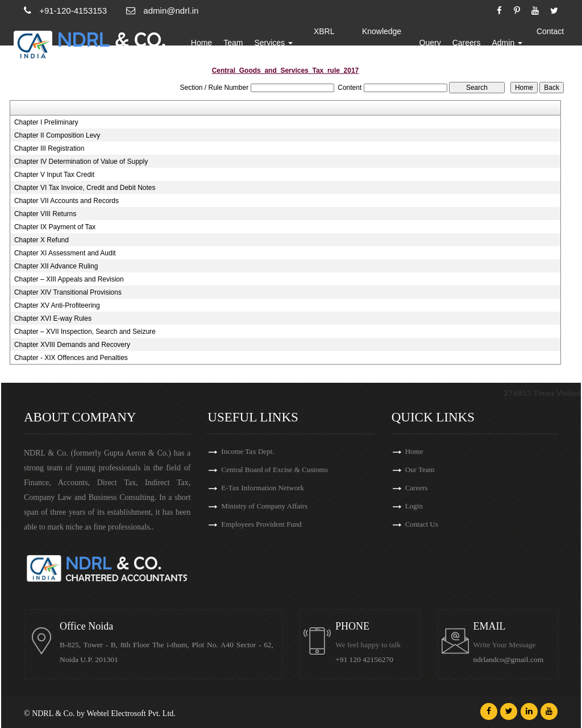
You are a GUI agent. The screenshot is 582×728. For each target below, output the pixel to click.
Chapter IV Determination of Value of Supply (81, 162)
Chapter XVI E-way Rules (53, 318)
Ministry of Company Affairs (264, 506)
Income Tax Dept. (248, 451)
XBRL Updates (325, 43)
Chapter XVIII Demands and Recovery (72, 345)
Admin (508, 43)
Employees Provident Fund (261, 524)
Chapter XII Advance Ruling (56, 266)
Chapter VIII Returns (45, 214)
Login (414, 506)
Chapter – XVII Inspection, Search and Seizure (85, 332)
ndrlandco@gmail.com (509, 659)
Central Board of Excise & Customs (274, 470)
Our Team (420, 470)
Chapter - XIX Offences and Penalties (71, 358)
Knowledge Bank (382, 43)
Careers (467, 43)
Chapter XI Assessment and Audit (65, 253)
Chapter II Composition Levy (57, 135)
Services (275, 43)
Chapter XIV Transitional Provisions (68, 292)
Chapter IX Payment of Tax (55, 227)
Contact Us (550, 43)
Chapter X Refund (41, 240)
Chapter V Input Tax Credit (54, 175)
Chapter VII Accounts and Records (66, 201)
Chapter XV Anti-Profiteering (57, 305)
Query (430, 43)
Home (202, 43)
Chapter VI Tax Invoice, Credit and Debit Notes (85, 188)
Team (234, 43)
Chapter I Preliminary (46, 122)
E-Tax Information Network (263, 488)
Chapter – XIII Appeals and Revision (69, 279)
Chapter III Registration (49, 148)
